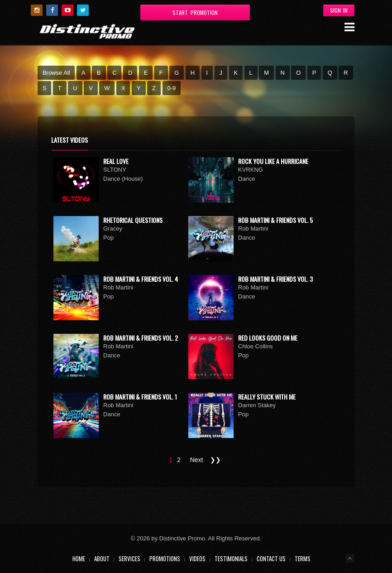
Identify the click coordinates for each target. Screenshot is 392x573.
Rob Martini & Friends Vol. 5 (275, 220)
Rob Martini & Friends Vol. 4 (141, 279)
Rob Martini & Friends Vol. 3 (275, 279)
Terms (303, 559)
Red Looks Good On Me (268, 338)
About (102, 559)
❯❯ (215, 460)
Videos (197, 559)
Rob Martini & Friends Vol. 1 (140, 397)
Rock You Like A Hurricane (273, 161)
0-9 (171, 88)
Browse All (56, 73)
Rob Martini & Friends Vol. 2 (141, 338)
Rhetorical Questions (133, 220)
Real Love (116, 161)
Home (79, 559)
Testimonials (231, 559)
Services (129, 559)
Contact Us (271, 559)
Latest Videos (69, 140)
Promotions (165, 559)
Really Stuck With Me (267, 397)
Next (197, 460)
